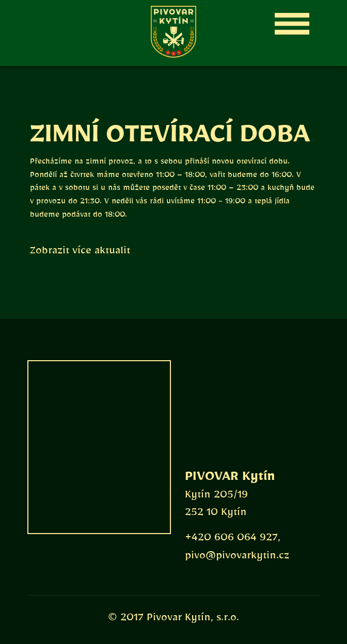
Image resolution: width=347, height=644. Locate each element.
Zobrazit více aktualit (80, 253)
